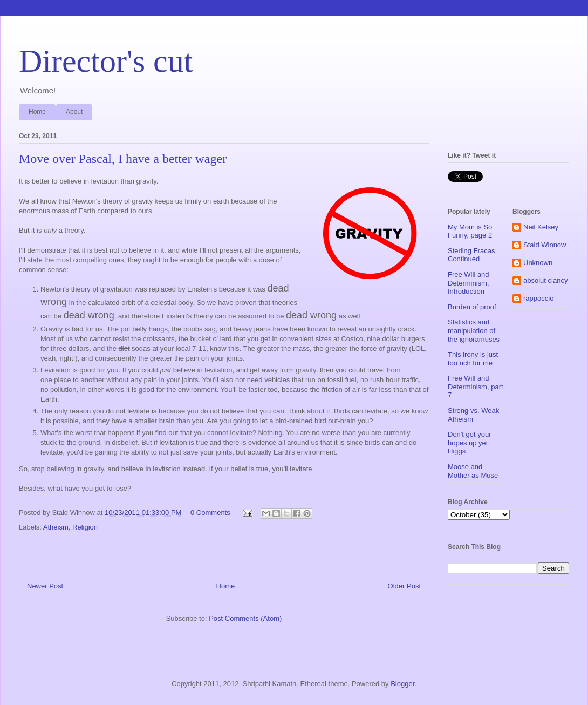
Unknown (538, 263)
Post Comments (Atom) (245, 618)
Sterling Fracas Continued (471, 255)
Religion (85, 527)
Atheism (56, 527)
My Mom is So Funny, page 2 (470, 231)
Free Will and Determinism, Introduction (469, 283)
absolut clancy (545, 280)
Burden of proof (472, 307)
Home (37, 112)
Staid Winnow (545, 245)
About (74, 112)
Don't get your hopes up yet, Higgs (470, 443)
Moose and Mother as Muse (473, 471)
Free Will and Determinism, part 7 (476, 387)
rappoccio (538, 298)
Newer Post (45, 586)
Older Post (404, 586)
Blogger (402, 684)
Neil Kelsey (541, 227)
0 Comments (210, 513)
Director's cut (106, 61)
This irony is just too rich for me (473, 359)
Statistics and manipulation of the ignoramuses (474, 330)
